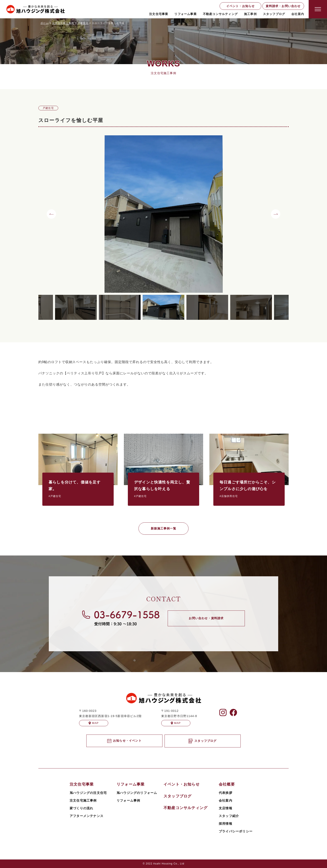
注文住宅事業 (159, 14)
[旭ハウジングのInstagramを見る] (223, 712)
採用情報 (226, 824)
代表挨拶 (226, 793)
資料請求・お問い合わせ (283, 6)
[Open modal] (318, 9)
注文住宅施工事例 (83, 800)
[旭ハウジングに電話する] (121, 618)
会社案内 (226, 800)
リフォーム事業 (185, 14)
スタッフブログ (274, 14)
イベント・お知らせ (241, 6)
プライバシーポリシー (236, 831)
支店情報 (226, 808)
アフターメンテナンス (87, 816)
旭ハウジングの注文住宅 (88, 793)
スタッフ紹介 (229, 816)
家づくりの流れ (81, 808)
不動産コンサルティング (220, 14)
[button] (51, 214)
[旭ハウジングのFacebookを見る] (233, 712)
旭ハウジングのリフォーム (137, 793)
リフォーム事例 (128, 800)
